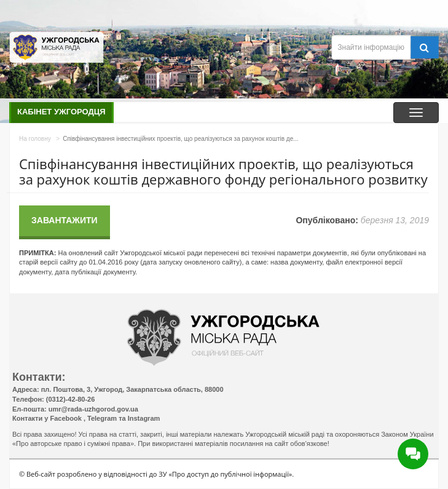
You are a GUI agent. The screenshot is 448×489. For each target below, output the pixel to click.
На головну (35, 139)
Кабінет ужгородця (61, 112)
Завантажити (65, 220)
